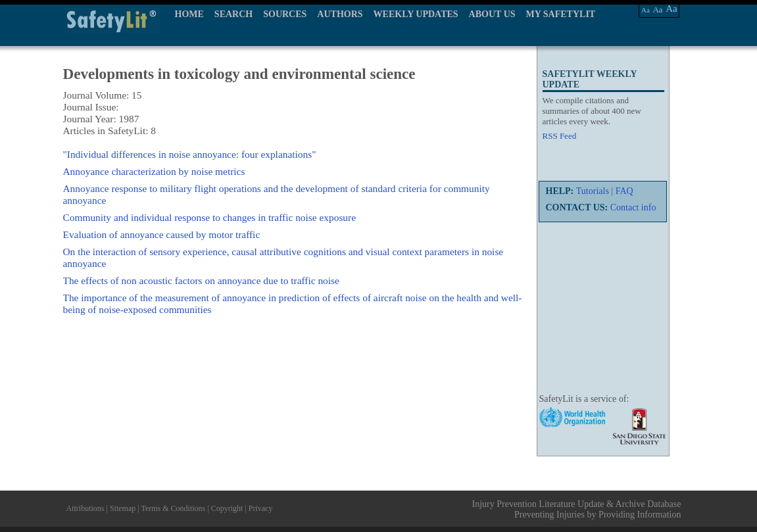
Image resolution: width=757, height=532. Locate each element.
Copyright (227, 508)
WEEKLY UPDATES (416, 14)
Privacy (261, 508)
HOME (189, 14)
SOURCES (285, 14)
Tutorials (593, 191)
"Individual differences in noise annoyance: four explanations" (190, 154)
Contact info (633, 207)
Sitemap (123, 508)
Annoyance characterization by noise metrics (154, 171)
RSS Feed (560, 136)
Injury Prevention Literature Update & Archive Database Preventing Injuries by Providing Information (577, 509)
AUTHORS (340, 14)
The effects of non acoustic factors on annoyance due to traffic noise (201, 280)
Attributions (85, 508)
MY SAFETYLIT (561, 14)
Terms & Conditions (173, 508)
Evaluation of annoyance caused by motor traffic (162, 234)
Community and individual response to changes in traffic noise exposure (210, 217)
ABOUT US (492, 14)
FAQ (624, 191)
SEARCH (233, 14)
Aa (646, 10)
